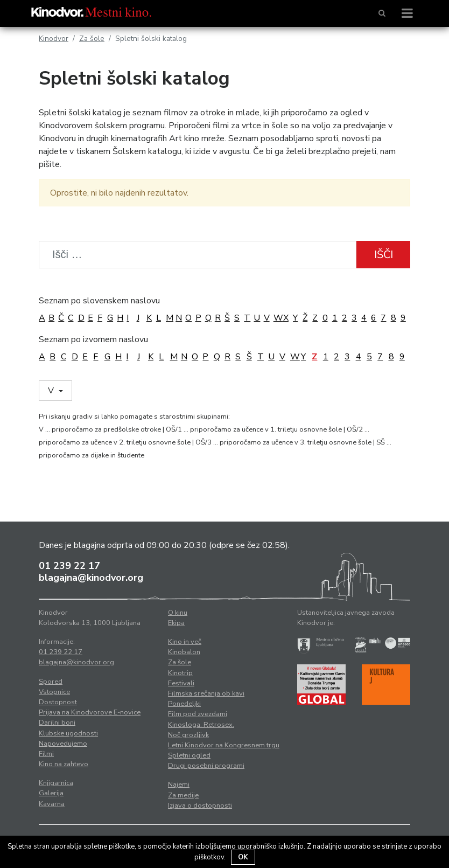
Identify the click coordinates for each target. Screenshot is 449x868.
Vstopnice (54, 692)
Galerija (51, 793)
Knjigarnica (56, 783)
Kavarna (52, 804)
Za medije (183, 795)
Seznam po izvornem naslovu (93, 339)
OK (243, 857)
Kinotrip (180, 673)
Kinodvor (54, 39)
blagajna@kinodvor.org (91, 578)
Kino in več (185, 642)
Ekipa (176, 623)
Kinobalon (184, 652)
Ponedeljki (184, 704)
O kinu (178, 613)
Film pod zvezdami (198, 714)
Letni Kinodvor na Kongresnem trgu (224, 745)
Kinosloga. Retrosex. (201, 725)
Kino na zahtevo (64, 764)
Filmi (46, 754)
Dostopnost (58, 702)
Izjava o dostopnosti (200, 805)
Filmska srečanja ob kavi (206, 693)
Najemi (179, 784)
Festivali (181, 683)
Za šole (92, 39)
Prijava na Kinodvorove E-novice (90, 712)
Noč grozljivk (188, 735)
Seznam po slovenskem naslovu (99, 301)
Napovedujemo (63, 744)
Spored (51, 682)
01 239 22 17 (69, 566)
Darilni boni (57, 723)
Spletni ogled (189, 755)
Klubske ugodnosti (68, 733)
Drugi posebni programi (206, 766)
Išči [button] (384, 255)
